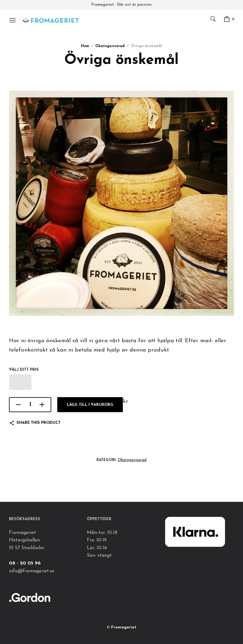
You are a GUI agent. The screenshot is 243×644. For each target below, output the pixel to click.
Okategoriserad (110, 46)
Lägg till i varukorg (90, 405)
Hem (85, 46)
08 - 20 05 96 (25, 563)
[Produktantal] (30, 405)
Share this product (39, 423)
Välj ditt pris (24, 370)
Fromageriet (124, 627)
